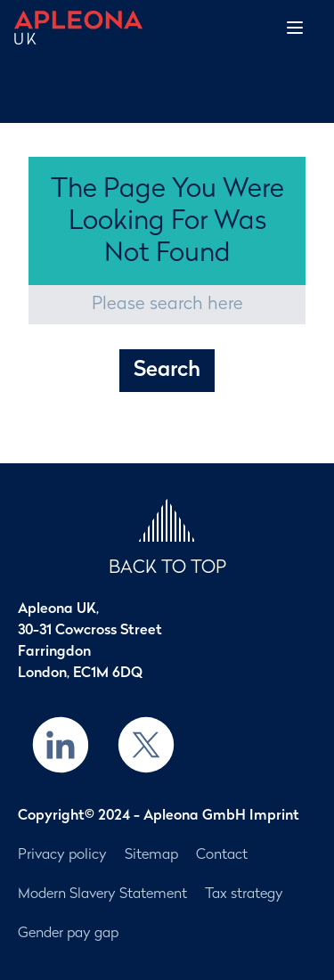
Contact (222, 855)
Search (167, 371)
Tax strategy (244, 894)
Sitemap (151, 855)
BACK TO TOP (167, 568)
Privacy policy (62, 855)
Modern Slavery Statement (102, 894)
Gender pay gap (68, 934)
